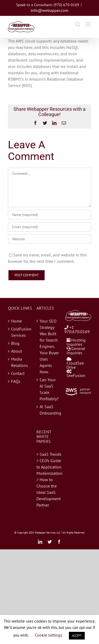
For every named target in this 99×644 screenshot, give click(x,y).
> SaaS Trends (49, 454)
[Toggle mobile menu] (88, 24)
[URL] (49, 239)
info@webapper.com (49, 10)
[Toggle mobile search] (78, 24)
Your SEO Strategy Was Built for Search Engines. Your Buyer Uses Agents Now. (49, 346)
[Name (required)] (49, 215)
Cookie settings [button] (49, 635)
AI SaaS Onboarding (50, 410)
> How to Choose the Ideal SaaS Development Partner (49, 492)
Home (16, 321)
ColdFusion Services (21, 332)
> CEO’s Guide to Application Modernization (49, 467)
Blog (15, 343)
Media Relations (20, 362)
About (16, 351)
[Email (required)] (49, 227)
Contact (18, 373)
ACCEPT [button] (77, 636)
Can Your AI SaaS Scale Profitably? (49, 389)
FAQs (16, 381)
